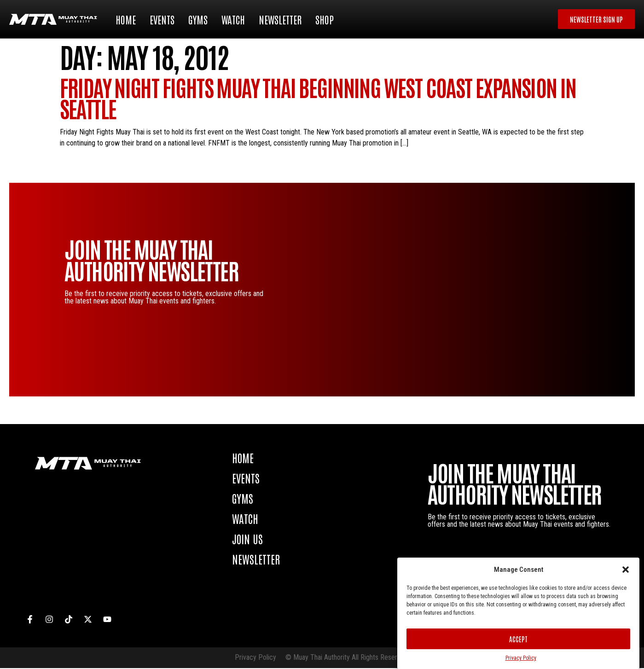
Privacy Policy (521, 658)
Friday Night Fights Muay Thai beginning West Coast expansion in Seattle (318, 98)
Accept (518, 639)
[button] (626, 570)
